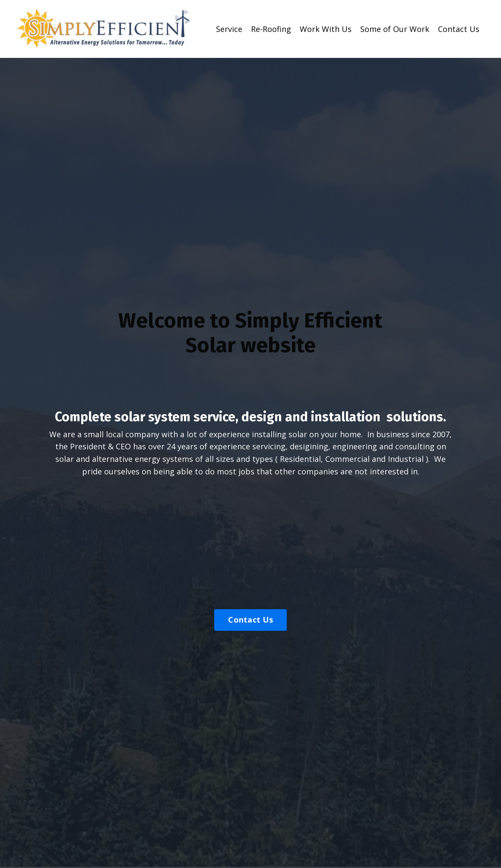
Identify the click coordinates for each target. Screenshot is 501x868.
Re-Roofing (271, 29)
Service (229, 29)
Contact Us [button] (250, 620)
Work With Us (326, 29)
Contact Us (459, 29)
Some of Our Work (395, 29)
